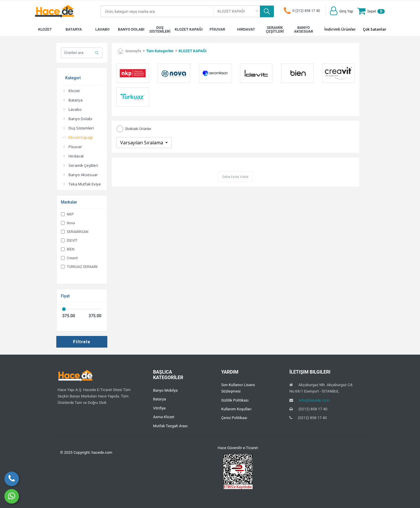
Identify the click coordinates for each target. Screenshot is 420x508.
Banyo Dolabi (80, 119)
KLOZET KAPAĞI (189, 29)
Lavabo (75, 109)
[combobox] (237, 11)
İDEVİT (69, 241)
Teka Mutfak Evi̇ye (85, 184)
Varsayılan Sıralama (142, 143)
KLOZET (45, 29)
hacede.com (102, 452)
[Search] (157, 11)
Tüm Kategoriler (160, 51)
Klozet (74, 91)
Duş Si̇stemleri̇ (81, 128)
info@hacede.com (314, 400)
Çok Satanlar (375, 29)
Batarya (76, 100)
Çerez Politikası (234, 418)
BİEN (68, 249)
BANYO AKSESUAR (303, 29)
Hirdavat (76, 156)
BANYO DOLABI (131, 29)
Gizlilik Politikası (235, 400)
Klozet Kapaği (81, 137)
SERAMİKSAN (75, 232)
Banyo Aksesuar (83, 175)
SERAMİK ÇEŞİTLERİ (275, 29)
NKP (67, 214)
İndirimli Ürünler (340, 29)
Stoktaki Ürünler (138, 129)
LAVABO (103, 29)
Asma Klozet (164, 417)
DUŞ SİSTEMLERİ (160, 29)
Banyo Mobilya (166, 390)
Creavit (69, 258)
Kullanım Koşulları (236, 409)
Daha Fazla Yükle (235, 177)
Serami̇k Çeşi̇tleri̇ (83, 165)
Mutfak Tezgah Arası (170, 426)
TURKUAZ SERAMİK (79, 267)
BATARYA (74, 29)
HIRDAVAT (246, 29)
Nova (68, 223)
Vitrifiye (159, 408)
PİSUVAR (217, 29)
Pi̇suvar (75, 147)
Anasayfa (133, 51)
